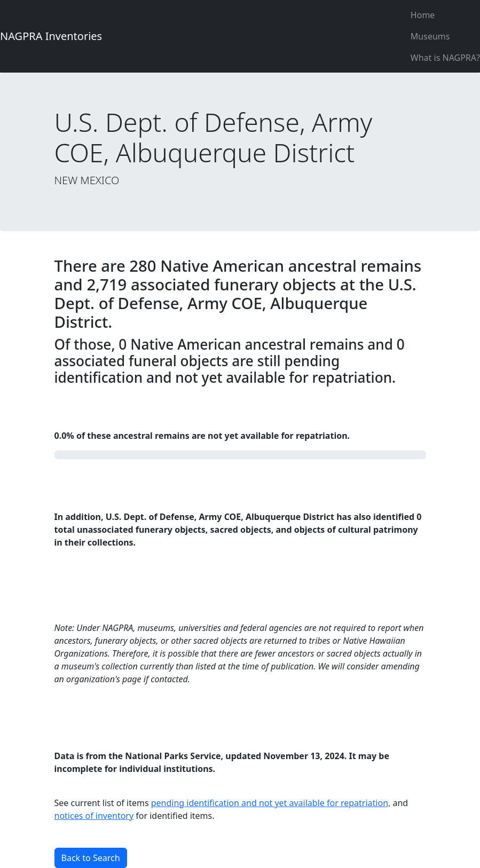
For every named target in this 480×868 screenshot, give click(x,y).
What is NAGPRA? (445, 58)
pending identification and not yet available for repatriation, (271, 803)
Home (423, 15)
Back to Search (91, 858)
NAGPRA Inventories (51, 36)
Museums (430, 36)
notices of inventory (94, 816)
